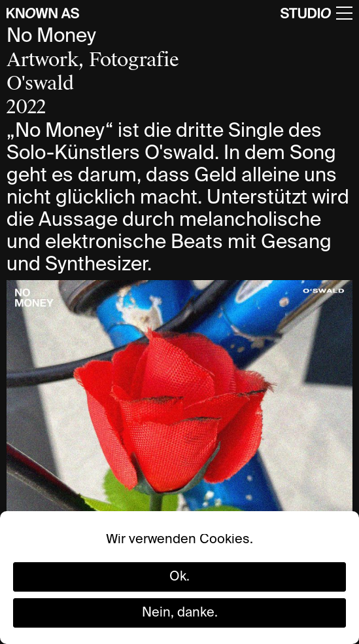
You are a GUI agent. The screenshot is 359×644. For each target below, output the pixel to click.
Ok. (179, 577)
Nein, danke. (180, 613)
